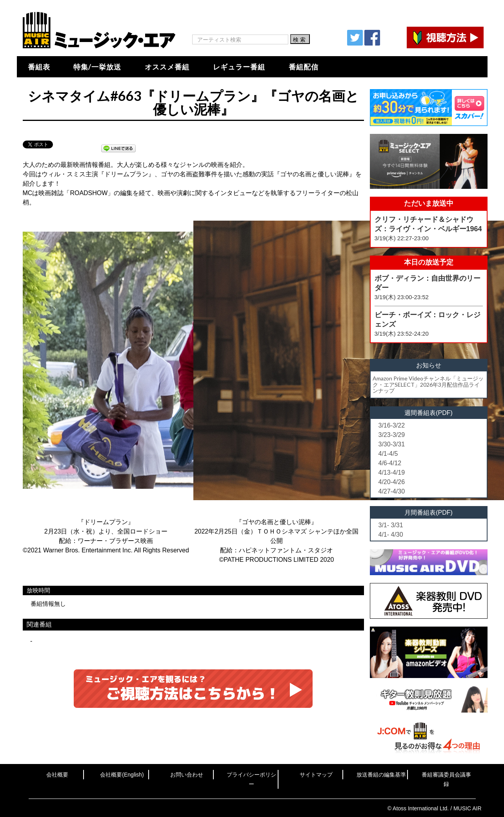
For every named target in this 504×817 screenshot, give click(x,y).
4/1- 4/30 (391, 535)
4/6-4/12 (390, 463)
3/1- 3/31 (391, 525)
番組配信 (304, 67)
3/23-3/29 (392, 435)
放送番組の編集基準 (381, 775)
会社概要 (57, 775)
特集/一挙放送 (97, 67)
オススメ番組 (167, 67)
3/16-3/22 (392, 425)
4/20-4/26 (392, 482)
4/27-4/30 (392, 491)
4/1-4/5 (388, 454)
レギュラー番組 (239, 67)
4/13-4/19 (392, 472)
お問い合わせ (187, 775)
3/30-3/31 (392, 444)
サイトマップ (316, 775)
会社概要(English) (122, 775)
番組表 (39, 67)
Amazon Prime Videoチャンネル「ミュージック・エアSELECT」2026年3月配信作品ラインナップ (428, 384)
